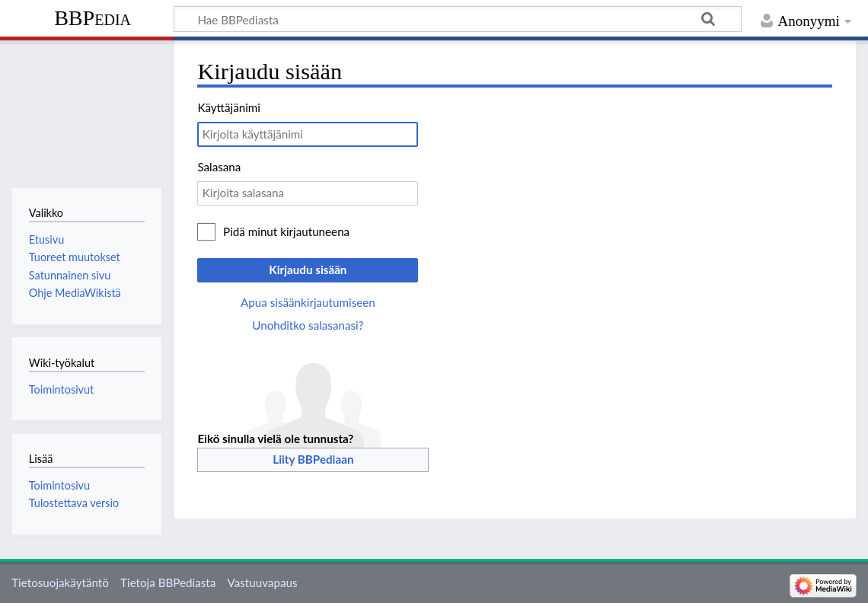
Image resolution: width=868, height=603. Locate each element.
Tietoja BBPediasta (168, 582)
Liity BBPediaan (313, 459)
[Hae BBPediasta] (458, 19)
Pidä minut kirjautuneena (286, 231)
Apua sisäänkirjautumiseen (308, 302)
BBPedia (93, 18)
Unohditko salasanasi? (308, 325)
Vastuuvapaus (263, 582)
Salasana (219, 167)
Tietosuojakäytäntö (60, 582)
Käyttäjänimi (229, 107)
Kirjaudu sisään (308, 270)
